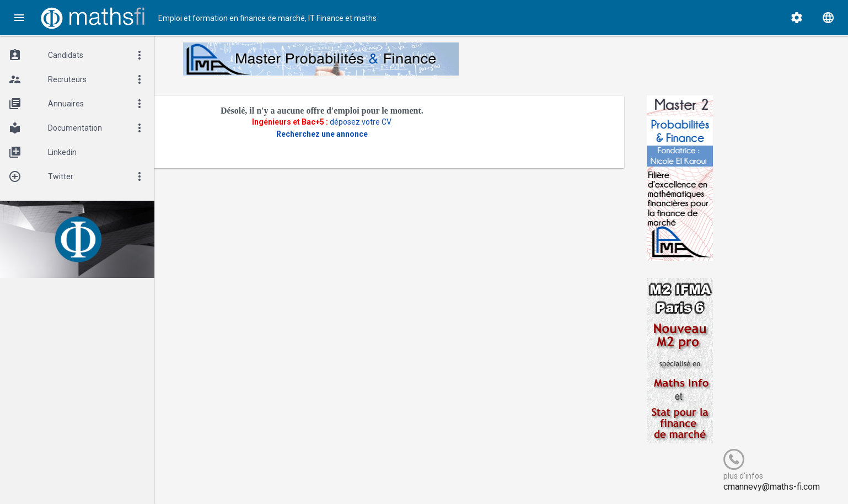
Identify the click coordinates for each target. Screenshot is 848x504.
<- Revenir (207, 152)
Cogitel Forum (263, 478)
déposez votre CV (419, 122)
